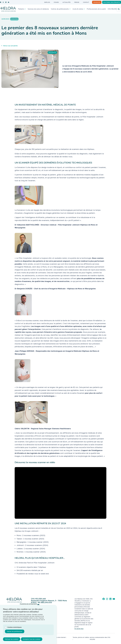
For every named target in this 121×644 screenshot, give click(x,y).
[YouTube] (114, 599)
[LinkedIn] (110, 599)
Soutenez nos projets (112, 2)
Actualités (67, 2)
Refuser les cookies (12, 639)
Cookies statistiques (14, 627)
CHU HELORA (112, 9)
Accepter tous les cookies (32, 639)
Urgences (97, 2)
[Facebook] (104, 599)
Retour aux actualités (10, 46)
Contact (86, 2)
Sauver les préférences (15, 631)
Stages (56, 2)
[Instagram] (107, 599)
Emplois (47, 2)
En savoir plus (79, 629)
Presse (77, 2)
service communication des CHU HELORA (100, 638)
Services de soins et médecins (38, 9)
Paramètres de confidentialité (28, 604)
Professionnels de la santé (96, 9)
